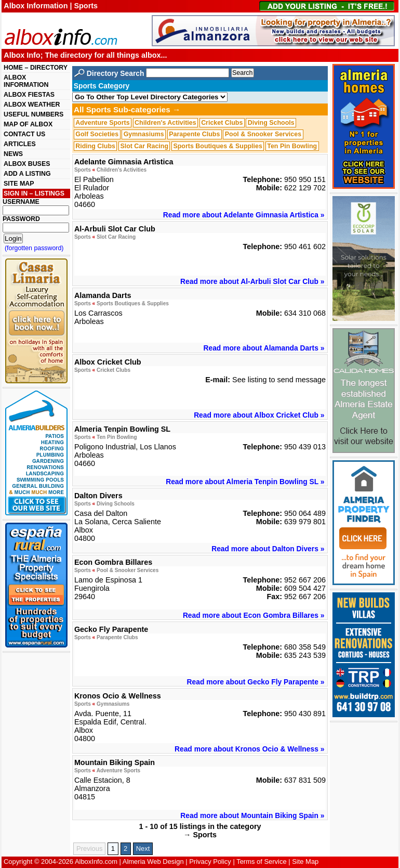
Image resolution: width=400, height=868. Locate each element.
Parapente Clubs (194, 134)
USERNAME (21, 202)
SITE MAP (19, 184)
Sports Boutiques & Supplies (217, 146)
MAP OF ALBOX (28, 124)
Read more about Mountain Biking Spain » (252, 815)
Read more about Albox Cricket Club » (259, 415)
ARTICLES (20, 144)
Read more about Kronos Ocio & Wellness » (249, 749)
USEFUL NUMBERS (34, 114)
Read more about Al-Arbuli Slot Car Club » (252, 281)
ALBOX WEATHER (32, 105)
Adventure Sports (102, 123)
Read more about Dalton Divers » (268, 549)
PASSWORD (21, 219)
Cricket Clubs (222, 123)
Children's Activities (165, 123)
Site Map (305, 861)
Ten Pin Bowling (292, 146)
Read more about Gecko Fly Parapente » (256, 682)
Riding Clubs (95, 146)
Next (143, 848)
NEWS (13, 154)
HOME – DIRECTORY (36, 68)
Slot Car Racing (144, 146)
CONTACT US (24, 134)
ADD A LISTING (27, 174)
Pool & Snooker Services (263, 134)
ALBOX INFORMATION (26, 81)
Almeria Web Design (153, 861)
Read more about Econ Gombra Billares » (254, 615)
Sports (83, 170)
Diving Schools (271, 123)
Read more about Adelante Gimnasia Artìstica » (244, 215)
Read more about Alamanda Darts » (264, 348)
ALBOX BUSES (27, 164)
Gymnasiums (144, 134)
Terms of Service (261, 861)
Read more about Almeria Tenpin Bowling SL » (245, 482)
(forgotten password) (34, 248)
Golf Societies (97, 134)
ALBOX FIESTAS (29, 95)
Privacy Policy (210, 861)
